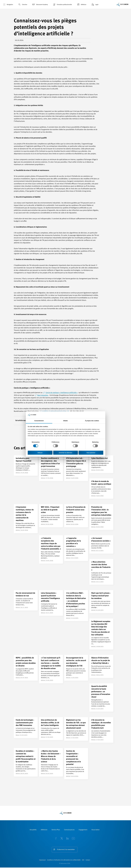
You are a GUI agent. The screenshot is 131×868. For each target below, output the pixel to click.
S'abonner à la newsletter (66, 850)
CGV (83, 861)
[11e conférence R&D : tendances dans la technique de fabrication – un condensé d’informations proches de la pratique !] (76, 606)
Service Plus (56, 830)
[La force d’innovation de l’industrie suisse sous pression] (76, 516)
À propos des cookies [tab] (92, 421)
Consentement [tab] (39, 421)
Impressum (42, 861)
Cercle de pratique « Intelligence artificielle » (62, 393)
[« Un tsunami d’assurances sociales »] (101, 544)
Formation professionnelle (62, 4)
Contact (88, 861)
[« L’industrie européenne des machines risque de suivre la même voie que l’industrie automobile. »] (51, 549)
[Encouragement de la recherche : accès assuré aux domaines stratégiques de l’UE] (76, 668)
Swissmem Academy (40, 4)
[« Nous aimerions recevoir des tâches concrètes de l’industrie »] (101, 572)
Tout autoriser (91, 453)
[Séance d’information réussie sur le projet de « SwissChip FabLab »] (101, 666)
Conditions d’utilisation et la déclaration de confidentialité (64, 861)
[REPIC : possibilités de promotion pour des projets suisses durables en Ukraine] (26, 668)
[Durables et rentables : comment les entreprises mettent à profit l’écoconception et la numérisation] (26, 762)
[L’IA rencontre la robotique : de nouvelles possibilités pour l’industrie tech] (101, 730)
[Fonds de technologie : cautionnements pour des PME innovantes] (26, 728)
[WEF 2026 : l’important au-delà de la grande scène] (51, 516)
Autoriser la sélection (65, 453)
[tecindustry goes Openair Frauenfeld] (26, 465)
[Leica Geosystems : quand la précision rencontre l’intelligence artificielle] (51, 603)
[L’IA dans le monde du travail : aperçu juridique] (101, 489)
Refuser (40, 453)
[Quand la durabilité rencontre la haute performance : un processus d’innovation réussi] (101, 697)
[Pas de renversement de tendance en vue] (26, 600)
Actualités (33, 830)
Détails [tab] (66, 421)
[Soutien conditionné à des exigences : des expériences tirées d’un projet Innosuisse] (51, 468)
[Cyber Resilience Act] (101, 464)
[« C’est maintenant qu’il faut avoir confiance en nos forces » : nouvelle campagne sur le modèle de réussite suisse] (51, 669)
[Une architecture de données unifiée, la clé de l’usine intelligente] (51, 729)
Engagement (83, 830)
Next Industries (43, 395)
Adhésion (81, 4)
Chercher (22, 4)
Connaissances (69, 830)
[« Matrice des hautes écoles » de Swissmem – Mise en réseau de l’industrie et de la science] (51, 762)
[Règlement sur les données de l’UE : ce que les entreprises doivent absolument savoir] (76, 729)
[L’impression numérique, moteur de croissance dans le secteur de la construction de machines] (26, 519)
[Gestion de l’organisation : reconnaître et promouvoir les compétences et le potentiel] (76, 764)
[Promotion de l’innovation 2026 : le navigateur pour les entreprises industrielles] (101, 517)
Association (96, 830)
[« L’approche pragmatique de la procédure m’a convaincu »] (76, 548)
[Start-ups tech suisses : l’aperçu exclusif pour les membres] (101, 602)
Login (95, 4)
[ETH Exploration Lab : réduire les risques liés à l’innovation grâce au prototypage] (76, 468)
